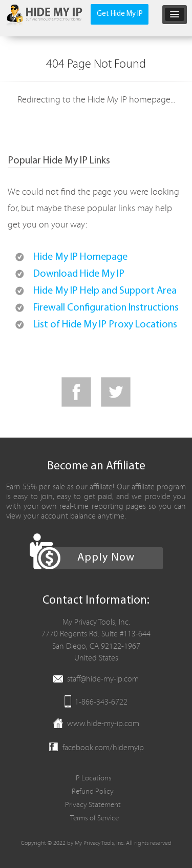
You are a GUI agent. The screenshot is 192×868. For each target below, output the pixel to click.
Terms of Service (94, 818)
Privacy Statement (93, 805)
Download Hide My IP (79, 274)
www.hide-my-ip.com (103, 724)
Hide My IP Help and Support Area (105, 291)
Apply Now (106, 558)
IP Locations (93, 778)
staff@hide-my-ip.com (103, 679)
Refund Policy (93, 791)
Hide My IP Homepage (80, 257)
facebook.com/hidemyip (103, 748)
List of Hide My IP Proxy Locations (105, 325)
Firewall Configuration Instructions (106, 308)
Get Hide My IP (120, 14)
